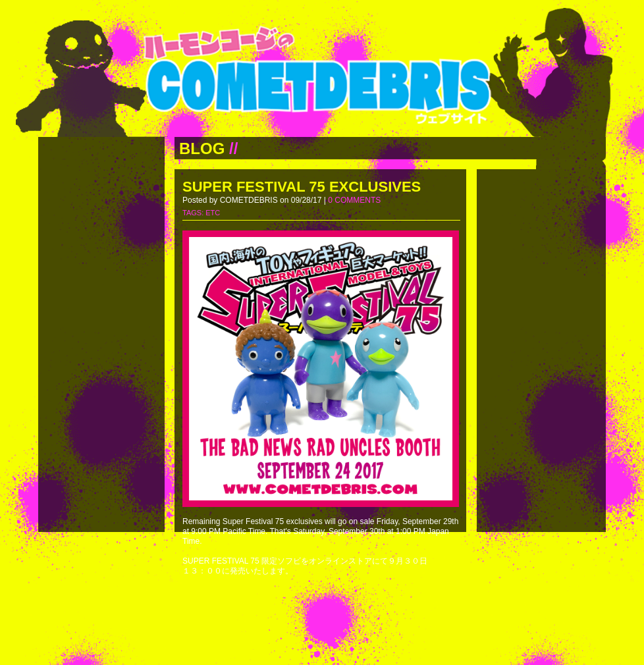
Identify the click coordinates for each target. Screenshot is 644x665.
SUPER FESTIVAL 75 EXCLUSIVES (302, 187)
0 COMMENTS (354, 200)
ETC (213, 213)
